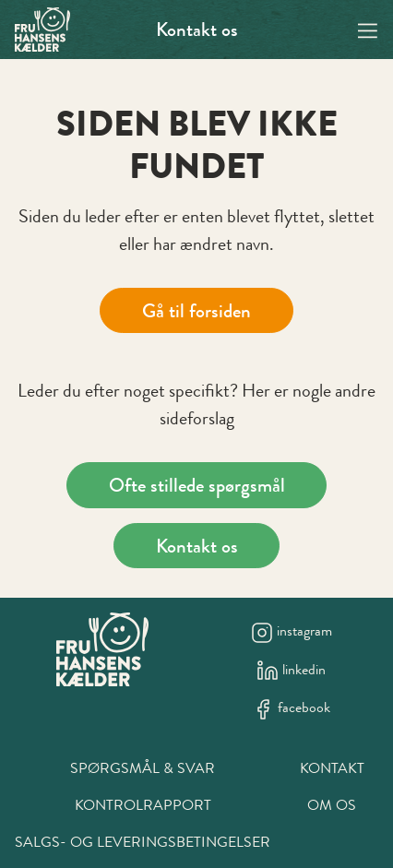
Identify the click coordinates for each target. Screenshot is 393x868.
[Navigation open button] (368, 29)
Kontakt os (197, 29)
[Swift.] (42, 30)
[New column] (102, 649)
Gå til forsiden (196, 310)
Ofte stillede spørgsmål (197, 485)
